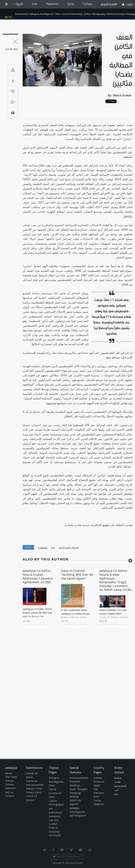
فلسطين (43, 548)
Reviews (74, 797)
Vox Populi (55, 835)
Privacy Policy (34, 792)
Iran (35, 4)
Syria (70, 4)
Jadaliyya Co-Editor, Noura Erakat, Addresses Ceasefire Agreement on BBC (38, 576)
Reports (74, 804)
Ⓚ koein (78, 863)
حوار (116, 794)
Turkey (87, 4)
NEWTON (75, 800)
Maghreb (99, 804)
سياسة (118, 778)
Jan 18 (26, 621)
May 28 (103, 621)
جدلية (106, 525)
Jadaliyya (9, 14)
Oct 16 (64, 621)
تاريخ (117, 790)
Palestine (52, 4)
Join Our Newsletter (67, 857)
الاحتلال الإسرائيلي (69, 548)
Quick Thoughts (79, 789)
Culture (87, 14)
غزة (53, 548)
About (9, 773)
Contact (10, 796)
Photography (99, 14)
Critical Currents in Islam (55, 793)
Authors (10, 781)
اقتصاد (117, 782)
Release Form (34, 788)
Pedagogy (75, 793)
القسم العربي (109, 4)
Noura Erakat (122, 95)
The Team (11, 777)
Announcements (79, 778)
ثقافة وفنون (120, 786)
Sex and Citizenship (72, 14)
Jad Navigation (78, 815)
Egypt (19, 4)
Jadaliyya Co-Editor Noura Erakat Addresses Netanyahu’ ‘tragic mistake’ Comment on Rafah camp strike (115, 580)
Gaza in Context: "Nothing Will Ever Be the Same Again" (77, 574)
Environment (22, 14)
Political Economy (116, 14)
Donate (10, 784)
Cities (58, 14)
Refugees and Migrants (42, 14)
